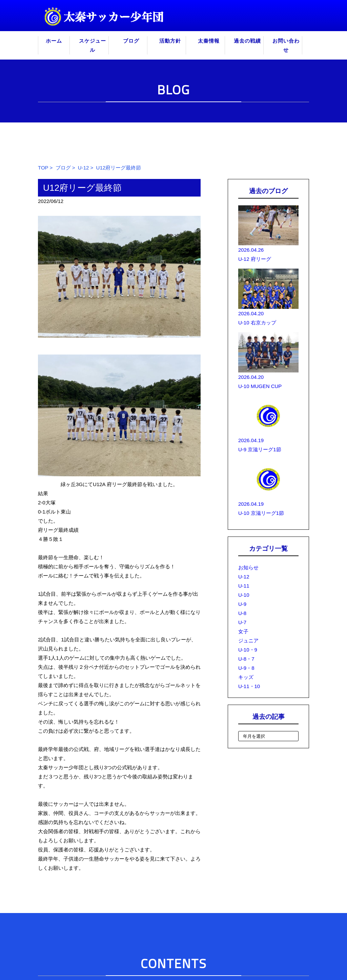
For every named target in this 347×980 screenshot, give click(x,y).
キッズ (246, 677)
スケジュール (93, 45)
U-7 (242, 622)
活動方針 (170, 41)
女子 (243, 631)
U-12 (84, 168)
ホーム (54, 41)
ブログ (131, 41)
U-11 (244, 586)
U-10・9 (248, 650)
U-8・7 (246, 659)
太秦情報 (209, 41)
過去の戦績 (247, 41)
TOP (43, 168)
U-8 (242, 613)
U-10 (244, 595)
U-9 (242, 604)
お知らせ (248, 567)
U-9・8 (246, 668)
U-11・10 (249, 686)
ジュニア (248, 641)
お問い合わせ (286, 45)
